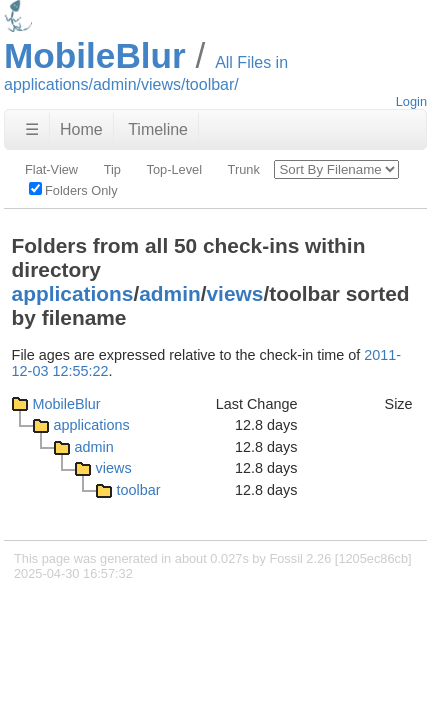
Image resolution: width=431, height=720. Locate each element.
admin (169, 293)
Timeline (158, 129)
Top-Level (175, 169)
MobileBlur (67, 404)
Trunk (244, 169)
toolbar (139, 490)
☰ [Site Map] (32, 129)
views (235, 293)
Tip (112, 169)
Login (411, 101)
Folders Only (73, 190)
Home (81, 129)
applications (73, 293)
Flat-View (51, 169)
